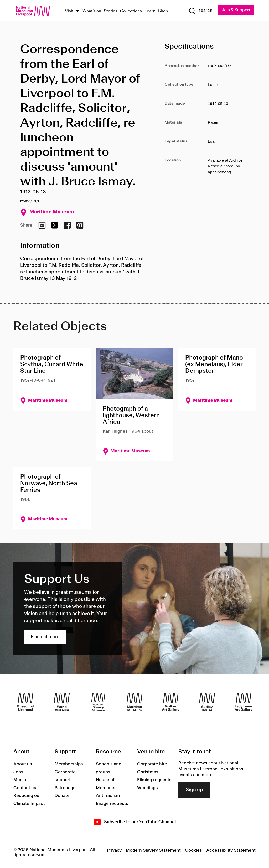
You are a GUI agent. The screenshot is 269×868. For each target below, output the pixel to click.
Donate (62, 796)
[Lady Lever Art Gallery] (244, 702)
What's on (92, 11)
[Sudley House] (207, 702)
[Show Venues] (77, 11)
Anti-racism (108, 796)
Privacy (114, 851)
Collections (131, 11)
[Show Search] (200, 11)
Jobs (18, 772)
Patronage (65, 788)
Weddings (148, 788)
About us (23, 764)
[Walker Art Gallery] (171, 702)
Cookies (193, 851)
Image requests (112, 804)
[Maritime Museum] (134, 702)
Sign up (194, 790)
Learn (150, 11)
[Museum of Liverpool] (25, 702)
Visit (69, 11)
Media (20, 780)
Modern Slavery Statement (153, 851)
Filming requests (154, 780)
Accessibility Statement (231, 851)
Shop (163, 11)
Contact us (25, 788)
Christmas (148, 772)
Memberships (69, 764)
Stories (111, 11)
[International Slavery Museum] (98, 702)
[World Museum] (62, 702)
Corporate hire (152, 764)
